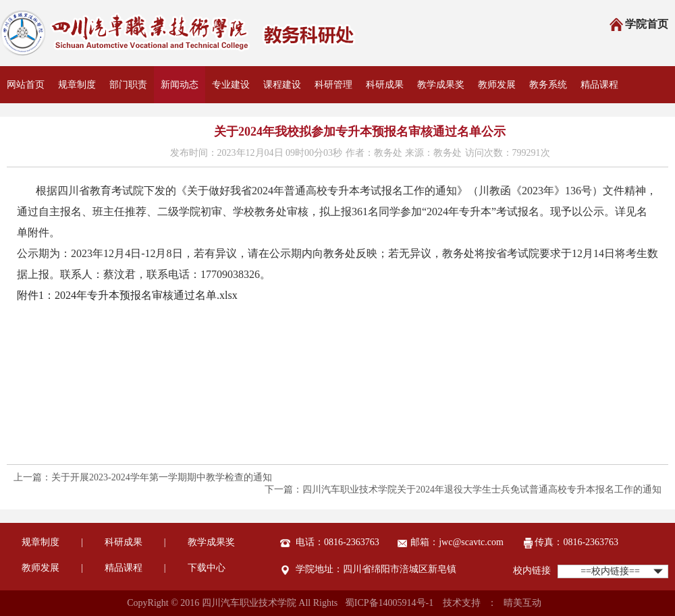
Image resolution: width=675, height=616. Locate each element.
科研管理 (333, 85)
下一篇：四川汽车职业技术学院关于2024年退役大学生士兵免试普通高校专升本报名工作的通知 (463, 489)
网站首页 (26, 85)
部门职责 (128, 85)
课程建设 (282, 85)
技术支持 (462, 603)
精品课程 (599, 85)
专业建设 (231, 85)
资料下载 (26, 122)
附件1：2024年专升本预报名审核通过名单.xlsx (127, 295)
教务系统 (548, 85)
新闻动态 (180, 85)
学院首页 (638, 25)
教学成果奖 (441, 85)
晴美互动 (522, 603)
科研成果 (385, 85)
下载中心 (207, 568)
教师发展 (497, 85)
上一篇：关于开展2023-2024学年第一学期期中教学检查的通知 (143, 477)
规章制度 (77, 85)
